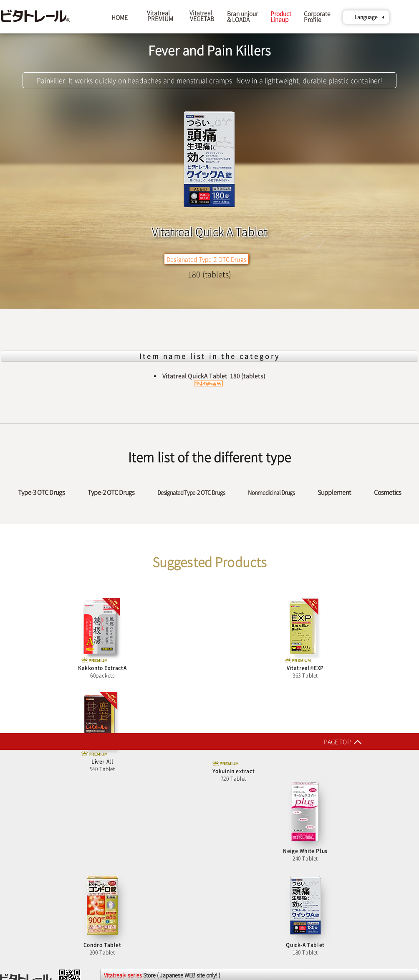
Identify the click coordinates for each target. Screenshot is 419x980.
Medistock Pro (327, 789)
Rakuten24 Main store (129, 787)
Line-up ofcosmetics (29, 860)
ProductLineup (281, 16)
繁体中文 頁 (14, 816)
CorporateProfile (317, 19)
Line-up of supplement (32, 852)
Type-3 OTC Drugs (41, 492)
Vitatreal (159, 15)
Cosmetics (387, 492)
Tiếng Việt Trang (19, 823)
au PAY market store (231, 925)
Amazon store (120, 926)
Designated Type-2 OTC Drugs (191, 492)
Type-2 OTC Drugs (111, 492)
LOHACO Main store (230, 787)
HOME (120, 17)
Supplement (334, 492)
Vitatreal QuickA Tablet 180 (214, 379)
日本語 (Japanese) (22, 801)
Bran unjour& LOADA (242, 16)
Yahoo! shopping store (130, 918)
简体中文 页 (14, 809)
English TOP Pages (22, 786)
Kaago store (118, 933)
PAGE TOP (206, 741)
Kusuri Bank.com (330, 842)
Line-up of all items (28, 867)
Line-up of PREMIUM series (37, 845)
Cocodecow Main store (130, 843)
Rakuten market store (129, 850)
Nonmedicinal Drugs (271, 492)
